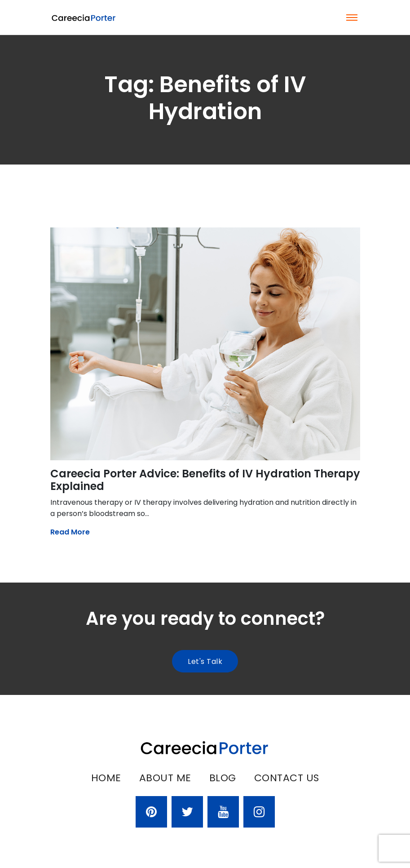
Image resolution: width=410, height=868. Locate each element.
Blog (223, 778)
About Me (165, 778)
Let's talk (205, 661)
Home (106, 778)
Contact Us (287, 778)
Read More (70, 532)
